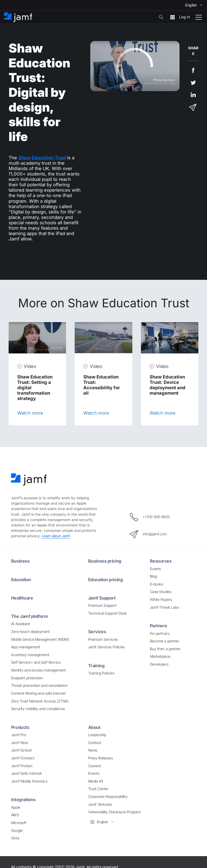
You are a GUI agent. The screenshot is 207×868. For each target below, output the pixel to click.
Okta (15, 838)
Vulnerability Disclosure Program (114, 812)
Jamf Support (103, 598)
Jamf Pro (18, 735)
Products (20, 727)
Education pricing (107, 579)
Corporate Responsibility (108, 796)
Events (155, 569)
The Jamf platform (30, 616)
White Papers (161, 600)
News (93, 750)
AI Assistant (21, 624)
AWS (15, 815)
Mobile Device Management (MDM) (40, 639)
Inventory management (30, 655)
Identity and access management (38, 670)
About (95, 727)
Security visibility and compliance (38, 709)
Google (17, 830)
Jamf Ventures (100, 804)
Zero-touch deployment (30, 631)
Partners (159, 626)
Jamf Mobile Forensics (29, 781)
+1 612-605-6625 (150, 517)
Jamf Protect (22, 766)
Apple (16, 807)
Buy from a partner (165, 649)
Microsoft (19, 822)
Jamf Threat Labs (164, 607)
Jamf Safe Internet (26, 773)
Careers (95, 766)
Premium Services (103, 639)
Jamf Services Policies (106, 647)
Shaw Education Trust (42, 158)
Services (97, 632)
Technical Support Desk (108, 613)
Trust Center (98, 789)
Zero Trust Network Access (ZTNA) (40, 701)
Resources (161, 561)
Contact (95, 742)
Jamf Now (19, 742)
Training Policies (101, 673)
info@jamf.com (147, 534)
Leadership (97, 735)
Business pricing (106, 561)
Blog (153, 576)
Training (97, 665)
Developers (159, 664)
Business (20, 561)
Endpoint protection (27, 678)
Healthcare (23, 598)
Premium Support (102, 605)
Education (22, 579)
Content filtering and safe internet (38, 693)
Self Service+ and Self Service (36, 662)
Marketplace (160, 656)
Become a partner (165, 641)
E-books (157, 584)
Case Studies (161, 592)
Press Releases (101, 758)
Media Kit (96, 781)
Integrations (24, 800)
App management (26, 647)
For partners (160, 633)
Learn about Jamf (56, 536)
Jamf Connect (23, 758)
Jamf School (21, 750)
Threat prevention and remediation (39, 686)
